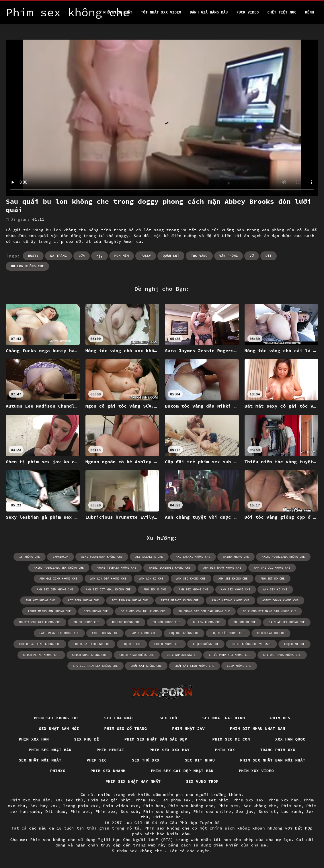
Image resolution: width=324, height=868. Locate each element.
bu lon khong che (207, 622)
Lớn (82, 256)
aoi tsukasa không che (130, 600)
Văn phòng (229, 256)
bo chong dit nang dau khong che (270, 611)
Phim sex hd (167, 817)
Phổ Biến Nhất (118, 12)
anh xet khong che (40, 600)
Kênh (310, 12)
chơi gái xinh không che (194, 666)
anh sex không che (194, 589)
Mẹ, (99, 256)
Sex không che (260, 806)
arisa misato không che (180, 600)
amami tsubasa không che (116, 568)
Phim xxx (225, 750)
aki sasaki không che (193, 557)
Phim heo (153, 806)
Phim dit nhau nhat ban (258, 728)
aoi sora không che (83, 600)
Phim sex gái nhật (109, 800)
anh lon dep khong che (108, 579)
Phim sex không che (191, 806)
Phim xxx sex (248, 800)
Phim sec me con (231, 739)
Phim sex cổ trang (126, 728)
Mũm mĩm (122, 256)
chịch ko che (294, 644)
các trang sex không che (59, 633)
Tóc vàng (199, 256)
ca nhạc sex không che (287, 622)
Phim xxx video (256, 771)
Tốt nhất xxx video (161, 12)
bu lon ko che (245, 622)
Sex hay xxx (44, 806)
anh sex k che (155, 589)
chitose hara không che (282, 655)
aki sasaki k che (149, 557)
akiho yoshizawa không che (283, 557)
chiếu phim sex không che (230, 655)
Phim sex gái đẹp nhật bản (182, 771)
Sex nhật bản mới (59, 728)
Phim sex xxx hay (169, 750)
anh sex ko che (275, 589)
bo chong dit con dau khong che (204, 611)
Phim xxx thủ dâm (30, 800)
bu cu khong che (86, 622)
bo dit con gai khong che (40, 622)
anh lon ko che (151, 579)
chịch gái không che (228, 633)
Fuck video (247, 12)
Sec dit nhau (200, 760)
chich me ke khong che (41, 655)
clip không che (239, 666)
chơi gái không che (146, 666)
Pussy (146, 256)
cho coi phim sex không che (95, 666)
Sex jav (245, 811)
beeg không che (96, 611)
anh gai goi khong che (272, 568)
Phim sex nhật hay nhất (133, 781)
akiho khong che (236, 557)
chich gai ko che (271, 633)
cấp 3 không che (144, 633)
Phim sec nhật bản (50, 750)
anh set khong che (233, 579)
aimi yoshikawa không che (102, 557)
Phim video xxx (121, 806)
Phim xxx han (34, 739)
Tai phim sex (176, 800)
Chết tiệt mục (282, 12)
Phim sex (146, 800)
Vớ (251, 256)
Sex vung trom (202, 781)
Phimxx (58, 771)
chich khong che (167, 644)
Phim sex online (212, 811)
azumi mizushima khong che (49, 611)
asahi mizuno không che (231, 600)
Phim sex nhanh (108, 771)
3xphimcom (60, 557)
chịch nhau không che (137, 655)
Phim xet (81, 811)
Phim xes (280, 718)
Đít (269, 256)
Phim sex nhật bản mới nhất (273, 760)
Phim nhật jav (188, 728)
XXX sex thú (69, 800)
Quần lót (171, 256)
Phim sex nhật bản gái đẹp (156, 739)
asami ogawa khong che (280, 600)
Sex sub (129, 811)
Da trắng (58, 256)
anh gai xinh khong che (58, 579)
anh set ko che (273, 579)
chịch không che (206, 644)
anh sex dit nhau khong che (108, 589)
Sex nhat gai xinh (224, 718)
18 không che (30, 557)
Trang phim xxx (278, 750)
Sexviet (267, 811)
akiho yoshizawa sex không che (59, 568)
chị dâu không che (184, 633)
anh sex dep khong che (55, 589)
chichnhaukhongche (181, 655)
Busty (33, 256)
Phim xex (106, 811)
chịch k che (132, 644)
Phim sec (97, 760)
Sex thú (168, 718)
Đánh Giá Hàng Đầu (209, 12)
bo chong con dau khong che (143, 611)
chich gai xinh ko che (91, 644)
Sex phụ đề (87, 739)
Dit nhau (55, 811)
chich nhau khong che (89, 655)
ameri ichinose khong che (170, 568)
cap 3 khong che (105, 633)
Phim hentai (110, 750)
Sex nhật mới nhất (40, 760)
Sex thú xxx (146, 760)
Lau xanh (291, 811)
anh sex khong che (236, 589)
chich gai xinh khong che (40, 644)
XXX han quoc (290, 739)
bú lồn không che (166, 622)
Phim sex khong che (56, 718)
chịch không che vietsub (251, 644)
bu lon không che (27, 266)
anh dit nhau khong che (222, 568)
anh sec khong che (191, 579)
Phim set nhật (212, 800)
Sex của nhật (119, 718)
